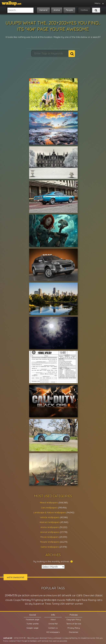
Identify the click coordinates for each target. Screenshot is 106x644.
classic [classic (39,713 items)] (99, 595)
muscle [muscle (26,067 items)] (61, 600)
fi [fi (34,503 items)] (32, 600)
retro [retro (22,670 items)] (100, 600)
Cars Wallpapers (49, 508)
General (43, 10)
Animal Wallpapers (50, 532)
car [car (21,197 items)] (74, 595)
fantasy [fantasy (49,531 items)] (26, 600)
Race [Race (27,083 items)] (84, 600)
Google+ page (32, 628)
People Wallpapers (50, 542)
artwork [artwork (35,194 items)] (67, 595)
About (53, 619)
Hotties (84, 10)
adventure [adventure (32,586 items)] (36, 595)
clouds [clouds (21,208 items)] (9, 600)
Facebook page (33, 619)
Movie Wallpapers (50, 537)
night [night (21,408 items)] (78, 600)
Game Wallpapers (50, 547)
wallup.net (8, 638)
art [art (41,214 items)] (59, 595)
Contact (33, 641)
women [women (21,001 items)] (79, 604)
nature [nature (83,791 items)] (70, 600)
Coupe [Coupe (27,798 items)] (17, 600)
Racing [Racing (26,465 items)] (92, 600)
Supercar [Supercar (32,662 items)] (39, 604)
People (69, 10)
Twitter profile (33, 624)
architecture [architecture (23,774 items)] (50, 595)
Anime (57, 10)
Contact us (53, 628)
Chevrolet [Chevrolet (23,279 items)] (89, 595)
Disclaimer (74, 632)
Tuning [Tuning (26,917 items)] (56, 604)
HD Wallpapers (53, 632)
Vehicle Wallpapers (50, 517)
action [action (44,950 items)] (26, 595)
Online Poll (53, 624)
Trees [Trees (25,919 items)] (48, 604)
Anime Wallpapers (50, 527)
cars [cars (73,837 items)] (79, 595)
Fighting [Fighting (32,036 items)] (38, 600)
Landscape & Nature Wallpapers (50, 512)
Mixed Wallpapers (49, 503)
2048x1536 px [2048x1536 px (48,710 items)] (13, 595)
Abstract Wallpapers (50, 522)
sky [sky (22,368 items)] (31, 604)
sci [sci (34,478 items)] (27, 604)
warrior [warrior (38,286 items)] (70, 604)
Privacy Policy (74, 628)
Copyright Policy (74, 619)
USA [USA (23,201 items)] (62, 604)
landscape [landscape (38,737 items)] (50, 600)
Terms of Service (74, 624)
